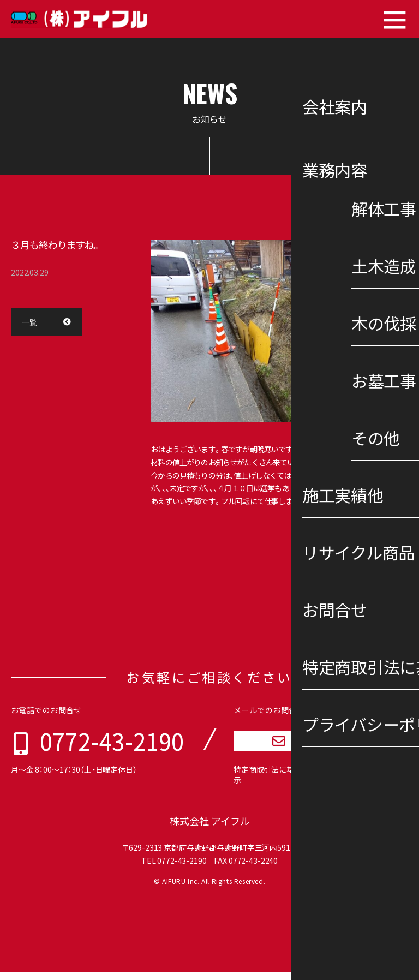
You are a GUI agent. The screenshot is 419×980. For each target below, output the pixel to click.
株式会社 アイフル (210, 829)
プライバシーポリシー (363, 782)
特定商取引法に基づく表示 (275, 782)
